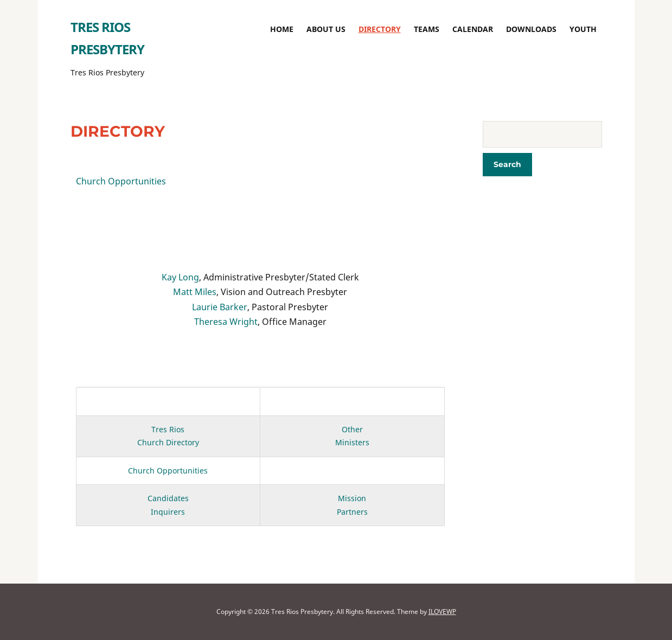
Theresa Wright (226, 322)
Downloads (531, 29)
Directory (380, 29)
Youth (583, 29)
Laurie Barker (220, 307)
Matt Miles (195, 292)
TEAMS (427, 29)
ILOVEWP (442, 612)
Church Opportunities (121, 181)
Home (282, 29)
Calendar (473, 29)
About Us (326, 29)
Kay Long (180, 277)
